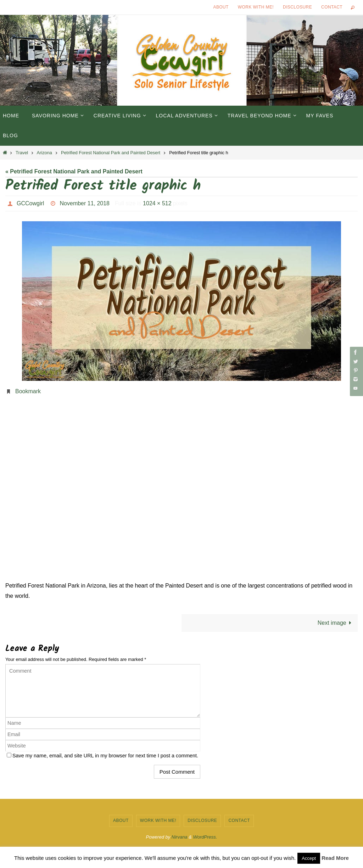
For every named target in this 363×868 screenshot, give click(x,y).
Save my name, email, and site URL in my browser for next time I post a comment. (105, 756)
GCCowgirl (30, 203)
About (221, 7)
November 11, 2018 (85, 203)
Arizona (44, 153)
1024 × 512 (157, 203)
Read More (335, 858)
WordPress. (205, 837)
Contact (332, 7)
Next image (336, 623)
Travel (22, 153)
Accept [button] (309, 858)
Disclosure (297, 7)
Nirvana (180, 837)
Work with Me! (256, 7)
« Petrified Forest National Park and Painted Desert (74, 171)
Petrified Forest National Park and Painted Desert (111, 153)
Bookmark (28, 391)
